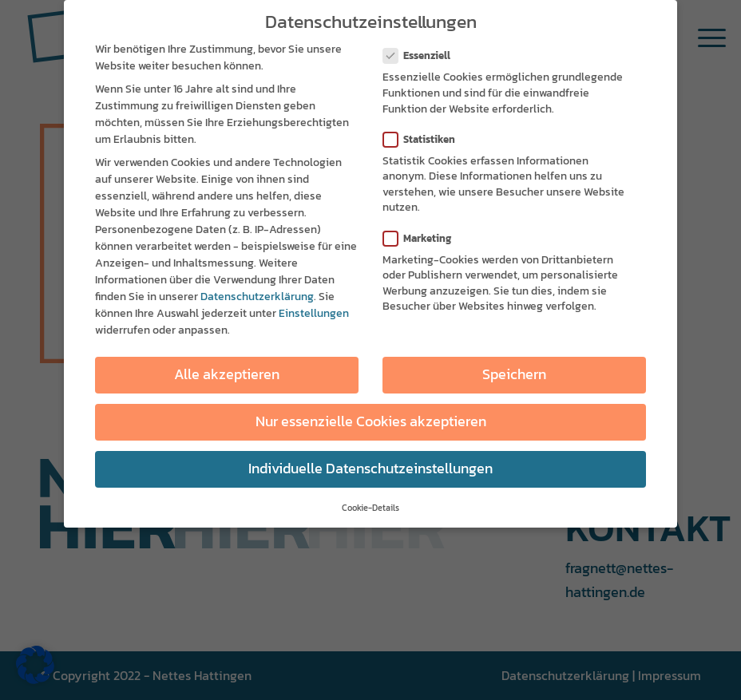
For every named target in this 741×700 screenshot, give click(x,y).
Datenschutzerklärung (257, 296)
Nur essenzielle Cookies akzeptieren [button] (371, 421)
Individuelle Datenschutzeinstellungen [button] (370, 468)
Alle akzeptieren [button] (227, 373)
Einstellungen (314, 312)
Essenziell (423, 55)
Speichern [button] (514, 373)
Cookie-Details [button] (370, 506)
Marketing (424, 237)
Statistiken (426, 138)
